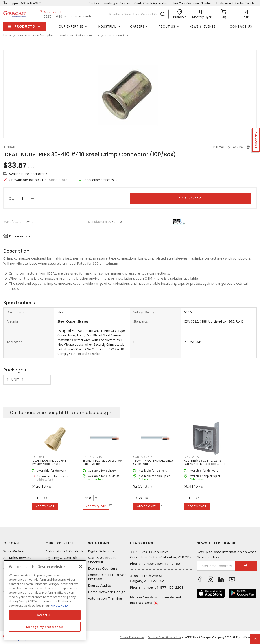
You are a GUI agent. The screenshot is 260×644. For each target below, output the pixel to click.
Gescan (11, 543)
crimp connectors (117, 35)
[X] (81, 567)
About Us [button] (167, 26)
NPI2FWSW (192, 457)
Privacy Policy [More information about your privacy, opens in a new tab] (60, 605)
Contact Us (241, 26)
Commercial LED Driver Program (107, 577)
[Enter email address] (216, 566)
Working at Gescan (117, 3)
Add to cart (191, 198)
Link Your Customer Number (192, 3)
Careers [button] (137, 26)
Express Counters (103, 568)
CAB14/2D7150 (93, 457)
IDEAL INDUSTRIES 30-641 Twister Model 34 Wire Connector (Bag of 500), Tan (51, 464)
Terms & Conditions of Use (164, 637)
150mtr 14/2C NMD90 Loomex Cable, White (102, 462)
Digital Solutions (101, 551)
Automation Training (105, 598)
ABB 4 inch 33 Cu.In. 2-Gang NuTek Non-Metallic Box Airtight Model (206, 464)
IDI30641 (38, 457)
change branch (81, 17)
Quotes (94, 3)
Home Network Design (107, 592)
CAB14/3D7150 (144, 457)
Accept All (45, 615)
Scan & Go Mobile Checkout (102, 560)
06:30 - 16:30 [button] (53, 17)
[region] (45, 600)
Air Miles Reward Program (17, 560)
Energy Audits (99, 585)
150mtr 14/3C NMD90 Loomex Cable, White (153, 462)
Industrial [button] (107, 26)
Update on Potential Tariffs (235, 3)
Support (14, 3)
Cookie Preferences (132, 637)
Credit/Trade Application (151, 3)
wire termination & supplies (36, 35)
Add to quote (96, 506)
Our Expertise (60, 543)
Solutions (99, 543)
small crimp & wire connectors (80, 35)
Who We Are (14, 551)
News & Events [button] (203, 26)
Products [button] (25, 26)
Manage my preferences (45, 627)
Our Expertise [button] (71, 26)
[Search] (137, 14)
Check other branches (98, 180)
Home (7, 35)
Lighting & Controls (62, 558)
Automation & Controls (65, 551)
